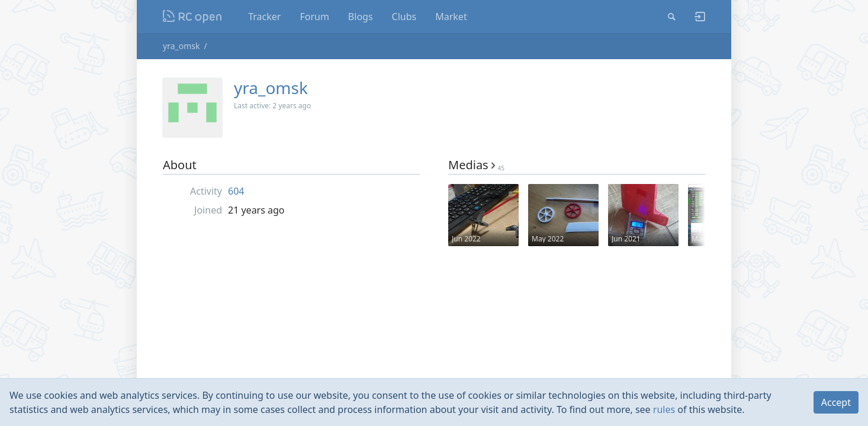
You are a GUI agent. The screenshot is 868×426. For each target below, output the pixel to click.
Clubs (404, 17)
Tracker (264, 17)
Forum (314, 17)
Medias (476, 165)
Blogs (361, 17)
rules (664, 409)
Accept (836, 402)
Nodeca (193, 17)
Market (451, 17)
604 (236, 191)
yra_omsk (181, 46)
